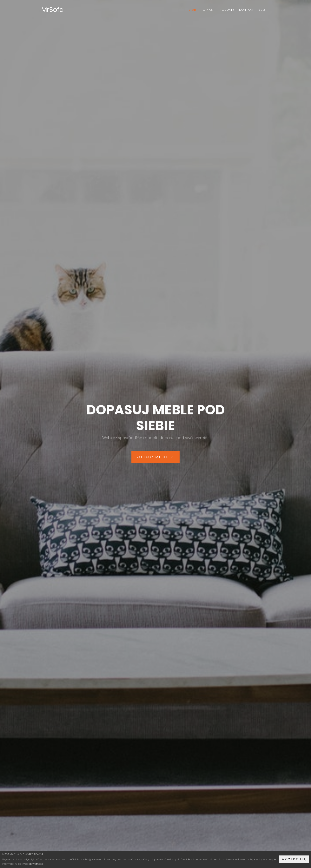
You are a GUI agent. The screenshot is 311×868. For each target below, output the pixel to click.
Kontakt (246, 10)
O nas (208, 10)
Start (193, 10)
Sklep (263, 10)
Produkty (226, 10)
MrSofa (53, 10)
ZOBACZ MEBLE (155, 458)
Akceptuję (294, 859)
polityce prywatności (31, 864)
